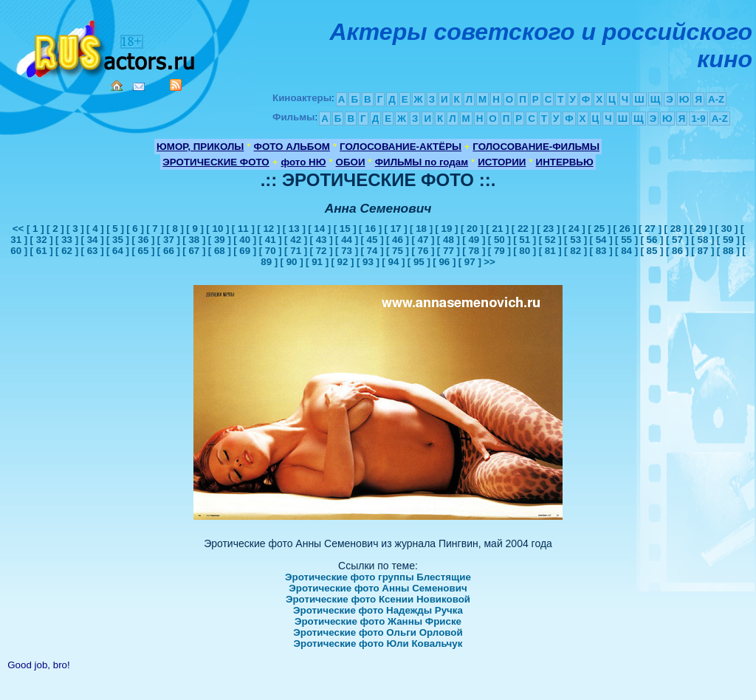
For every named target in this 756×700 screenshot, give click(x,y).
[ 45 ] (372, 240)
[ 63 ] (92, 251)
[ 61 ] (42, 251)
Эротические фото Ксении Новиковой (378, 599)
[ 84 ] (626, 251)
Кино (107, 46)
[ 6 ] (135, 229)
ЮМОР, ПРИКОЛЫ (200, 147)
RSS (176, 85)
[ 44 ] (347, 240)
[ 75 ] (398, 251)
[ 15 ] (345, 229)
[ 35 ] (118, 240)
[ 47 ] (423, 240)
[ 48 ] (449, 240)
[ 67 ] (194, 251)
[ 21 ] (497, 229)
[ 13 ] (294, 229)
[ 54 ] (601, 240)
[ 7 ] (155, 229)
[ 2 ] (55, 229)
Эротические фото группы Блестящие (378, 577)
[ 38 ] (194, 240)
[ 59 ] (728, 240)
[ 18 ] (421, 229)
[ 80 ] (525, 251)
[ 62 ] (67, 251)
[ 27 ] (650, 229)
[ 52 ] (550, 240)
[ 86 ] (677, 251)
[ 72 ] (322, 251)
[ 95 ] (419, 262)
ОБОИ (351, 162)
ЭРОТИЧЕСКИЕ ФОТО (216, 162)
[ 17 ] (396, 229)
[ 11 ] (243, 229)
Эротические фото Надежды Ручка (378, 610)
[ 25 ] (599, 229)
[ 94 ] (393, 262)
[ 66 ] (169, 251)
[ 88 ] (728, 251)
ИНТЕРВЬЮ (565, 162)
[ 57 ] (677, 240)
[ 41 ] (271, 240)
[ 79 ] (499, 251)
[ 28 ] (676, 229)
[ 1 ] (35, 229)
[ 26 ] (625, 229)
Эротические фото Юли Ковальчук (378, 644)
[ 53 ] (575, 240)
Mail (139, 87)
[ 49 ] (474, 240)
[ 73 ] (347, 251)
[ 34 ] (92, 240)
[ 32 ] (42, 240)
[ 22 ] (523, 229)
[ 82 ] (575, 251)
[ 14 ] (319, 229)
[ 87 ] (702, 251)
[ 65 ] (143, 251)
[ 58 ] (702, 240)
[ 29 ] (701, 229)
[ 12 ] (268, 229)
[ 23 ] (548, 229)
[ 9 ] (195, 229)
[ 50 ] (499, 240)
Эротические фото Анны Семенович (378, 588)
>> (489, 262)
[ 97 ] (470, 262)
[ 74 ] (372, 251)
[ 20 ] (472, 229)
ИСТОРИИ (502, 162)
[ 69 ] (245, 251)
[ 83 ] (601, 251)
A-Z (716, 99)
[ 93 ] (368, 262)
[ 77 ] (449, 251)
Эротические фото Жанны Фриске (378, 621)
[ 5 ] (115, 229)
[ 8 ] (175, 229)
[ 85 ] (652, 251)
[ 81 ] (550, 251)
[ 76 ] (423, 251)
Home (117, 86)
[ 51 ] (525, 240)
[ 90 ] (292, 262)
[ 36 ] (143, 240)
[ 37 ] (169, 240)
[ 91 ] (317, 262)
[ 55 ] (626, 240)
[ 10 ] (217, 229)
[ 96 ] (444, 262)
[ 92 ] (342, 262)
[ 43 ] (322, 240)
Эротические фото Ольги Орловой (378, 632)
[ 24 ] (574, 229)
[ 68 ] (220, 251)
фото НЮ (304, 162)
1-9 (698, 119)
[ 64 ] (118, 251)
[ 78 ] (474, 251)
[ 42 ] (296, 240)
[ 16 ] (370, 229)
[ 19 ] (446, 229)
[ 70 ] (271, 251)
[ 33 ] (67, 240)
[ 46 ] (398, 240)
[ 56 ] (652, 240)
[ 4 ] (95, 229)
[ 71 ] (296, 251)
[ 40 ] (245, 240)
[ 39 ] (220, 240)
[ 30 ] (726, 229)
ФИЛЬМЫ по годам (422, 162)
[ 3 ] (75, 229)
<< (20, 229)
